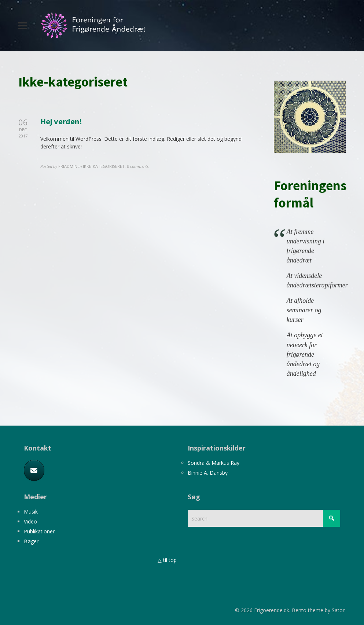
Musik (31, 512)
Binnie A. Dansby (208, 473)
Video (30, 521)
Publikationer (39, 531)
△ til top (167, 560)
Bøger (31, 541)
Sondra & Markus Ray (214, 463)
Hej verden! (61, 121)
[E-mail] (34, 470)
